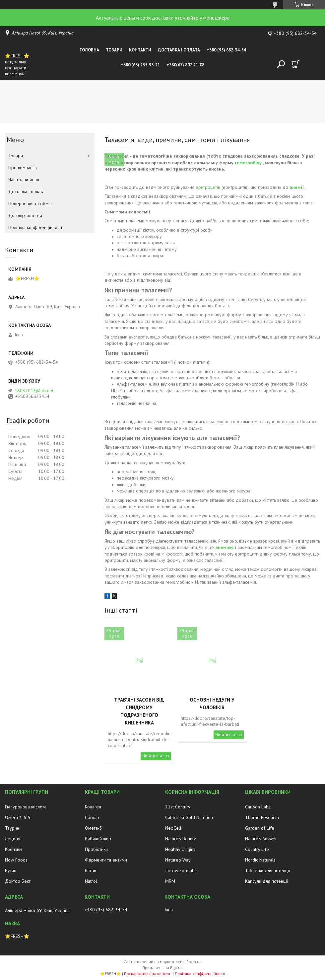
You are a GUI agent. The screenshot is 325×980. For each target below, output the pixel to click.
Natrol (91, 881)
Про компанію (23, 168)
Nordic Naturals (260, 860)
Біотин (91, 870)
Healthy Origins (180, 849)
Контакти (140, 50)
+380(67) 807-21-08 (185, 65)
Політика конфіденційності (35, 227)
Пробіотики (96, 849)
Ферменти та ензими (106, 860)
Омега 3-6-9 (18, 817)
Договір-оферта (25, 215)
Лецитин (13, 839)
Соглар (92, 817)
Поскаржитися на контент (148, 974)
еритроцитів (208, 187)
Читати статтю (156, 756)
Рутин (11, 870)
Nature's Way (178, 860)
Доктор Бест (18, 881)
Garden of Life (260, 828)
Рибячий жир (98, 839)
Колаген (93, 807)
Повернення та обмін (30, 203)
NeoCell (173, 828)
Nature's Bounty (181, 839)
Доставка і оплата (179, 50)
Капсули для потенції (267, 881)
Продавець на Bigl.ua (162, 968)
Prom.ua (194, 962)
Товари (114, 50)
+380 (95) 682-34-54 (226, 50)
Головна (89, 50)
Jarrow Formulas (181, 870)
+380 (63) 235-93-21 (140, 65)
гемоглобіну (248, 163)
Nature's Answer (261, 839)
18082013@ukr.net (34, 391)
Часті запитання (24, 180)
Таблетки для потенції (268, 870)
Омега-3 (94, 828)
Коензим (14, 849)
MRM (170, 881)
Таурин (12, 828)
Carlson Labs (258, 807)
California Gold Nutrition (189, 817)
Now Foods (16, 860)
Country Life (257, 849)
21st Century (178, 807)
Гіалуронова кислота (26, 807)
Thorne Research (262, 817)
